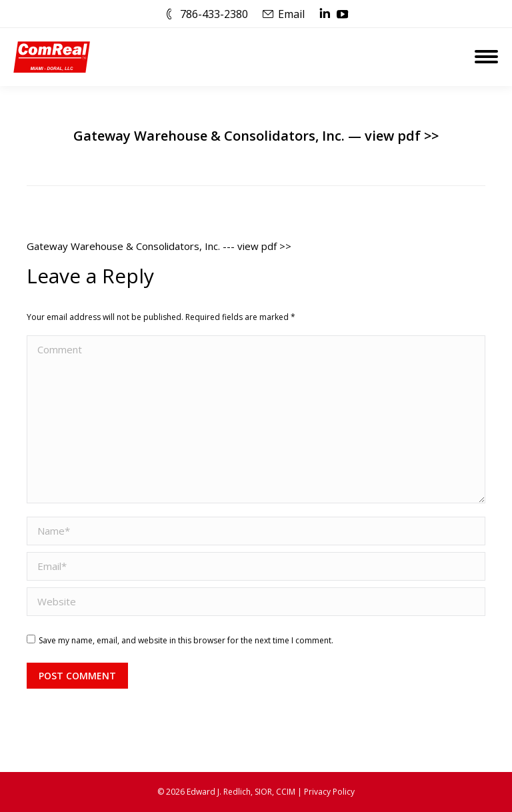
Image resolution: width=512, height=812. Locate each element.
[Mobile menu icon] (486, 57)
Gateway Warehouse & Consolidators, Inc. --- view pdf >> (159, 246)
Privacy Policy (329, 792)
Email (291, 14)
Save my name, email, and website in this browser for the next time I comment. (186, 640)
